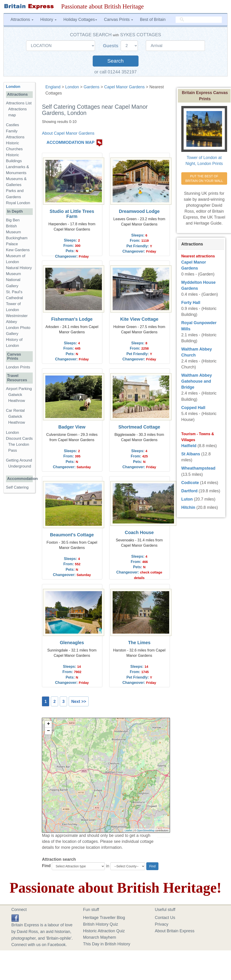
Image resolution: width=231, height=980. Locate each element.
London (72, 87)
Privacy (162, 924)
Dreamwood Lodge (139, 211)
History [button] (48, 19)
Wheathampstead (198, 468)
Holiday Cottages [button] (80, 19)
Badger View (72, 427)
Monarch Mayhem (100, 937)
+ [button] (48, 724)
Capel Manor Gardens (124, 87)
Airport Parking (19, 389)
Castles (12, 125)
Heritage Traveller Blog (104, 918)
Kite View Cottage (139, 319)
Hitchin (188, 507)
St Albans (191, 454)
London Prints (18, 367)
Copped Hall (193, 408)
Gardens (91, 87)
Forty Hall (191, 303)
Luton (187, 499)
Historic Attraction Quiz (104, 931)
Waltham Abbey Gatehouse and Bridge (197, 381)
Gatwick (15, 395)
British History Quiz (101, 924)
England (53, 87)
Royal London (18, 203)
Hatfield (189, 446)
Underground (20, 466)
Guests (111, 46)
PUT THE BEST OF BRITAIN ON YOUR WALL (204, 178)
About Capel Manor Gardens (68, 133)
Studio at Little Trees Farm (72, 214)
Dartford (189, 491)
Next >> (79, 702)
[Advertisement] (22, 567)
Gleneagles (72, 643)
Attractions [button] (22, 19)
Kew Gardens (18, 250)
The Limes (139, 643)
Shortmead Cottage (139, 427)
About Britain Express (175, 931)
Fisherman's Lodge (72, 319)
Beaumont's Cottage (72, 535)
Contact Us (165, 918)
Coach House (139, 532)
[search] (199, 20)
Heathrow (17, 401)
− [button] (48, 731)
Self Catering (17, 487)
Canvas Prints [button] (118, 19)
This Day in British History (107, 944)
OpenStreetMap (146, 830)
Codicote (190, 483)
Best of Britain (153, 19)
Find (46, 866)
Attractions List (19, 103)
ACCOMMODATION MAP (71, 143)
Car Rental (15, 411)
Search (115, 61)
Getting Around (19, 460)
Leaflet (128, 830)
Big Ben (13, 220)
